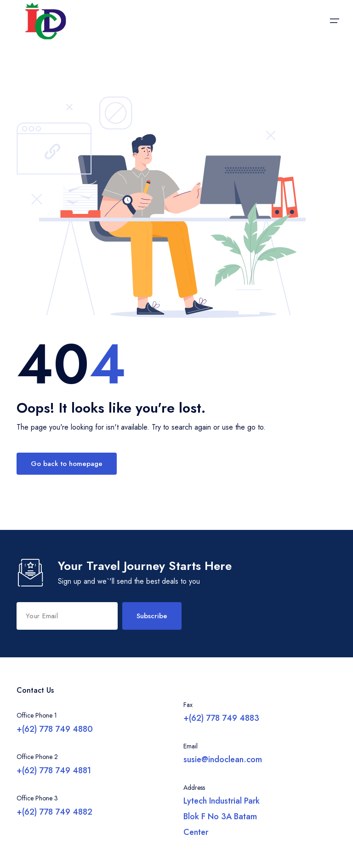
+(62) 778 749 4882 (54, 812)
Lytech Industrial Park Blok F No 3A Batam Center (222, 816)
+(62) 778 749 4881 (54, 770)
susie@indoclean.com (223, 759)
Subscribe (152, 616)
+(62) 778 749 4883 (221, 718)
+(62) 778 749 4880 (55, 729)
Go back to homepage (67, 464)
